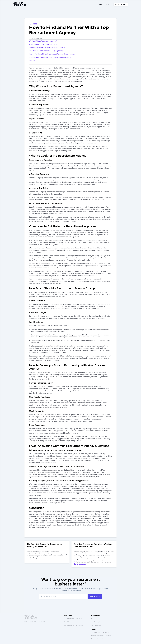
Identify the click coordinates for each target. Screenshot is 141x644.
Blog (93, 619)
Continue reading (34, 560)
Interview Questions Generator (101, 636)
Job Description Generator (100, 632)
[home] (20, 4)
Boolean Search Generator (100, 639)
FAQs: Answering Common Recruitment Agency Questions (50, 57)
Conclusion (33, 60)
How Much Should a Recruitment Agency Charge (46, 51)
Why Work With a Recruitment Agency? (43, 41)
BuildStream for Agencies (73, 622)
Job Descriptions (97, 622)
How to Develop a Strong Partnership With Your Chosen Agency (52, 54)
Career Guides (96, 625)
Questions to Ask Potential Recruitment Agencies (47, 48)
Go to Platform (121, 4)
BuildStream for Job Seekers (74, 625)
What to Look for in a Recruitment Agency (44, 44)
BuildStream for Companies (73, 619)
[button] (104, 4)
